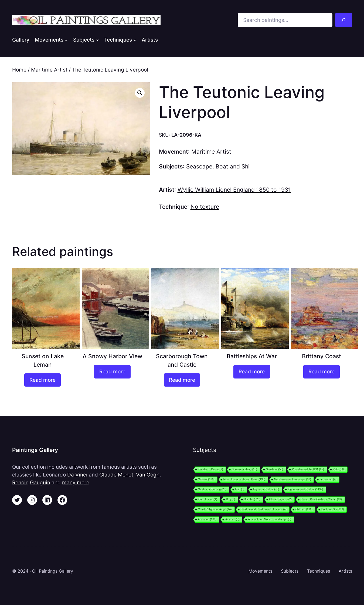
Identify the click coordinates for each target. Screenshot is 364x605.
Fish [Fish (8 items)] (240, 489)
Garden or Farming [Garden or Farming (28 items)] (212, 489)
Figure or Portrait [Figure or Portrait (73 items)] (266, 489)
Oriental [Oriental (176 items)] (206, 479)
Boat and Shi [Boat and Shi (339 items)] (333, 509)
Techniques (319, 571)
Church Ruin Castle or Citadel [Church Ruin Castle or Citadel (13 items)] (321, 499)
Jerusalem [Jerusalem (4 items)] (328, 479)
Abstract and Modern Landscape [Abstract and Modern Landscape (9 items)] (270, 519)
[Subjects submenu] (97, 40)
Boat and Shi (233, 166)
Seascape (199, 166)
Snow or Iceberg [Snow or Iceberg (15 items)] (244, 469)
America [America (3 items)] (232, 519)
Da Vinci (77, 475)
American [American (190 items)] (207, 519)
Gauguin (40, 482)
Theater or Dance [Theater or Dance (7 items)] (211, 469)
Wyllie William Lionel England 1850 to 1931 (234, 190)
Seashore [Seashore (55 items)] (275, 469)
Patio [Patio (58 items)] (339, 469)
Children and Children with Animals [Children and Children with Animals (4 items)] (264, 509)
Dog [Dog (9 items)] (231, 499)
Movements (260, 571)
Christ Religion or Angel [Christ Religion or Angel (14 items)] (215, 509)
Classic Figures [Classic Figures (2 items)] (280, 499)
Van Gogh (148, 475)
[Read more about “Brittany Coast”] (322, 372)
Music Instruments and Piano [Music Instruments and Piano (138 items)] (244, 479)
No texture (205, 207)
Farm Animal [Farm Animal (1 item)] (208, 499)
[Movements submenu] (66, 40)
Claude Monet (116, 475)
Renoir (20, 482)
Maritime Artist (49, 70)
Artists (345, 571)
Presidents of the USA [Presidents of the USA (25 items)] (308, 469)
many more (76, 482)
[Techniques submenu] (135, 40)
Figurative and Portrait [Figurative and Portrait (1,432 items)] (305, 489)
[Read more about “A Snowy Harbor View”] (112, 372)
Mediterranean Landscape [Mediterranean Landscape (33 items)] (293, 479)
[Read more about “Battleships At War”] (252, 372)
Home (19, 70)
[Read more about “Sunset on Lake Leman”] (42, 380)
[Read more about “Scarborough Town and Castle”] (182, 380)
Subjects (290, 571)
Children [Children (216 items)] (304, 509)
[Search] (343, 20)
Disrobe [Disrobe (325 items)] (252, 499)
